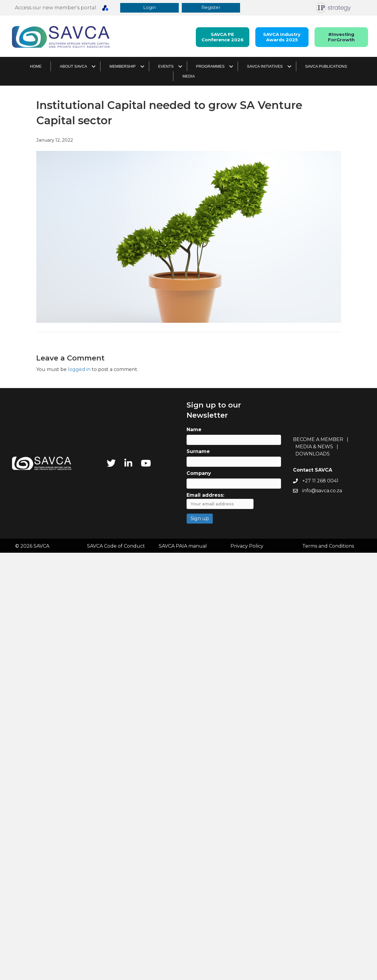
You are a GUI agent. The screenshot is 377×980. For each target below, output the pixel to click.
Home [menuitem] (36, 67)
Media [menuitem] (188, 77)
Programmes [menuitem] (210, 67)
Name (194, 430)
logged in (79, 370)
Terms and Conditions (328, 546)
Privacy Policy (247, 546)
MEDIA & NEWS (314, 447)
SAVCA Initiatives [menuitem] (265, 67)
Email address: (220, 501)
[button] (150, 8)
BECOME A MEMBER (318, 440)
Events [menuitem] (166, 67)
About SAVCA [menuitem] (73, 67)
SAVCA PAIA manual (183, 546)
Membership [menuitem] (122, 67)
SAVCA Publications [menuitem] (326, 67)
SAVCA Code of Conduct (116, 546)
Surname (198, 452)
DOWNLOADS (313, 454)
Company (199, 474)
